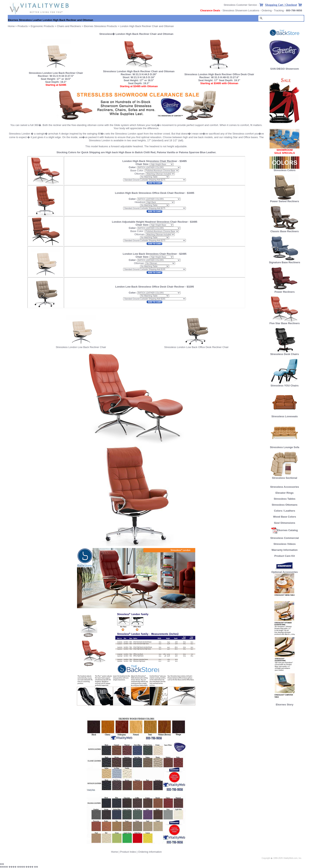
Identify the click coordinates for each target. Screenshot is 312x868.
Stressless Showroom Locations (241, 10)
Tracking (279, 10)
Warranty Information (285, 550)
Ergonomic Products (42, 26)
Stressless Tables (285, 499)
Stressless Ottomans (284, 505)
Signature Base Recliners (285, 261)
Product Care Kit (285, 556)
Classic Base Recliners (285, 230)
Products (23, 26)
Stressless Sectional (285, 477)
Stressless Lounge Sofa (284, 446)
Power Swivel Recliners (284, 201)
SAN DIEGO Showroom (285, 69)
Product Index (128, 852)
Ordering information (150, 852)
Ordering (267, 10)
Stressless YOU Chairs (285, 384)
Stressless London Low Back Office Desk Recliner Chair (196, 347)
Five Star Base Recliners (285, 322)
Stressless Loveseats (285, 415)
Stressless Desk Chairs (285, 353)
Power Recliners (285, 291)
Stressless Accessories (285, 487)
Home (115, 852)
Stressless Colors (285, 170)
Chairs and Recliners (69, 26)
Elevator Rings (285, 493)
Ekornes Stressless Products (100, 26)
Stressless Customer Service (240, 5)
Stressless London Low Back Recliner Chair (81, 347)
